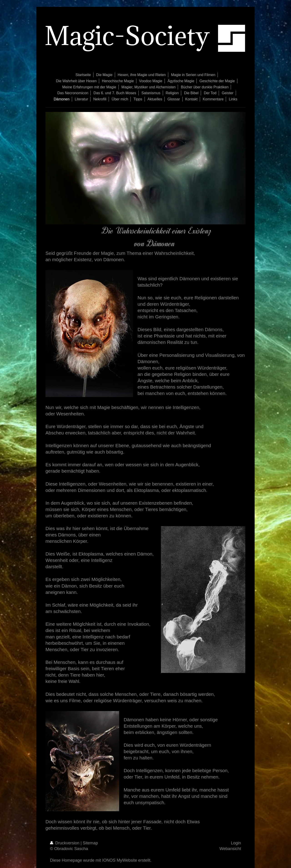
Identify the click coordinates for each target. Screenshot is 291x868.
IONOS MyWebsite (119, 860)
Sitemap (90, 843)
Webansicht (230, 849)
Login (236, 843)
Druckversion (65, 843)
